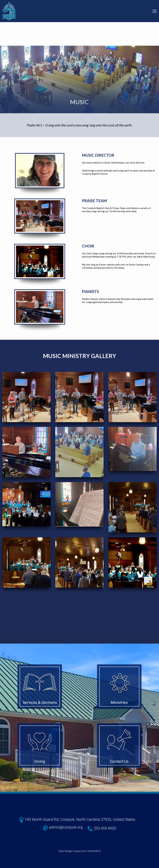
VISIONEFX (94, 851)
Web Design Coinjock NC (73, 851)
